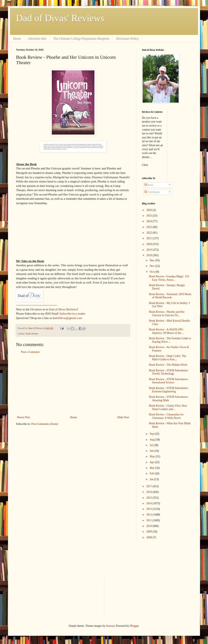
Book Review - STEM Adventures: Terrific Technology (169, 372)
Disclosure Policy (127, 39)
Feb (152, 473)
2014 (150, 503)
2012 (150, 515)
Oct (152, 272)
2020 (150, 244)
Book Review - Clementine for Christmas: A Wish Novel (166, 416)
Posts (149, 185)
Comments (152, 192)
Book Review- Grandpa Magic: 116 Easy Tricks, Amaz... (169, 278)
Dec (152, 260)
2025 (150, 216)
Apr (152, 462)
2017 (150, 486)
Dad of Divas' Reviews (60, 18)
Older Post (123, 417)
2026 (150, 210)
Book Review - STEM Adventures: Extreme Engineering (169, 390)
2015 (150, 498)
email (145, 149)
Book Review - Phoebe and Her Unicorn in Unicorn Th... (167, 314)
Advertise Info (37, 39)
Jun (152, 451)
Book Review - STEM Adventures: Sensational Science (169, 381)
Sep (152, 434)
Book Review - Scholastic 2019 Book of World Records (170, 296)
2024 (150, 221)
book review (32, 334)
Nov (152, 266)
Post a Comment (30, 352)
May (152, 456)
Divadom (36, 309)
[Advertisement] (73, 385)
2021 (150, 238)
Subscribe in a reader (72, 313)
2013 (150, 509)
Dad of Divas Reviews (63, 309)
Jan (152, 479)
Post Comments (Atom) (45, 424)
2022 (150, 233)
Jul (152, 445)
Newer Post (23, 417)
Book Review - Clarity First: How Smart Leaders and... (168, 407)
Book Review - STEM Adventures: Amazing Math (169, 399)
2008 (150, 537)
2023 (150, 227)
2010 (150, 526)
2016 (150, 492)
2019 (150, 250)
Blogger (134, 626)
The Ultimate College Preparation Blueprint (81, 39)
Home (17, 39)
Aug (152, 440)
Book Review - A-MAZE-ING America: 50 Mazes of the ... (166, 331)
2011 (149, 520)
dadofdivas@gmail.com (67, 318)
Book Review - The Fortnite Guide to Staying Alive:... (170, 340)
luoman (110, 626)
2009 (150, 532)
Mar (152, 468)
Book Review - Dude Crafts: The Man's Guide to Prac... (167, 358)
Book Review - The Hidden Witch (168, 365)
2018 (150, 255)
